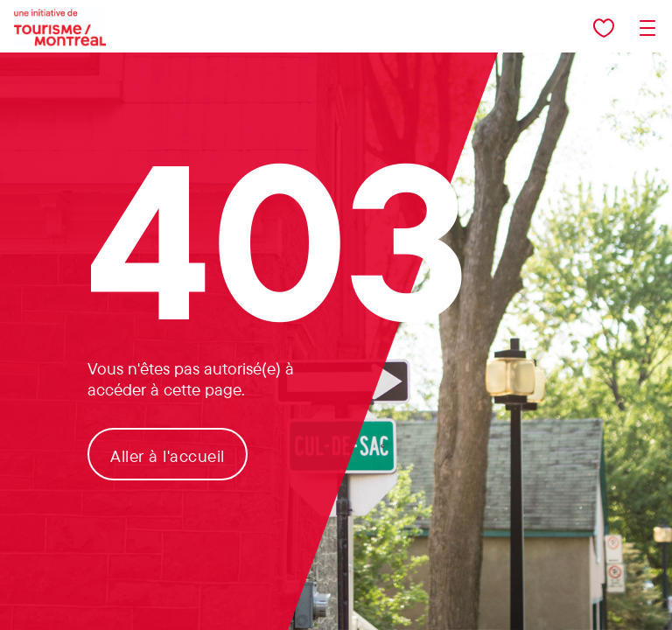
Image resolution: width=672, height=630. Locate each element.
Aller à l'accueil (168, 456)
